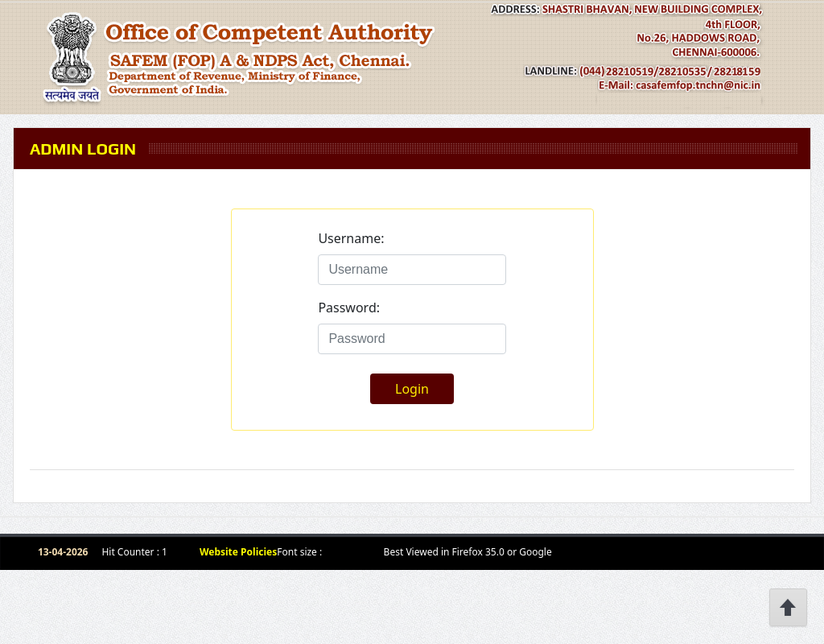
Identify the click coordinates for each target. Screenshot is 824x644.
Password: (349, 308)
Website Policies (238, 552)
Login (412, 389)
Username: (351, 238)
